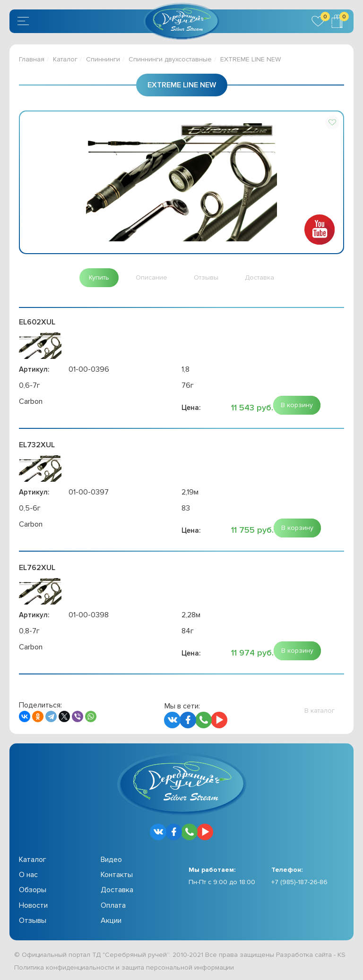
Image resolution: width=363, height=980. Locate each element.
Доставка (117, 890)
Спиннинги (103, 59)
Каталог (65, 59)
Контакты (117, 875)
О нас (28, 875)
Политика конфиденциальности (64, 967)
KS (341, 955)
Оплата (113, 905)
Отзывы (33, 920)
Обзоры (33, 890)
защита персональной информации (178, 967)
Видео (111, 860)
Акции (111, 920)
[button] (332, 122)
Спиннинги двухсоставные (170, 59)
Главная (32, 59)
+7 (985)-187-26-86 (299, 882)
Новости (33, 905)
